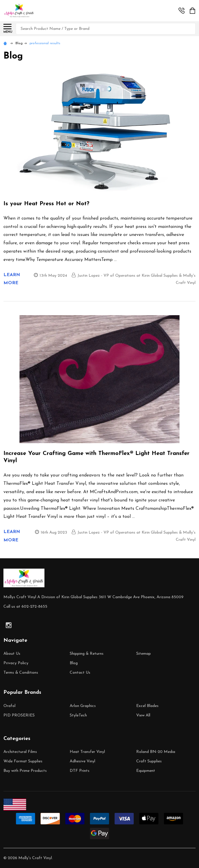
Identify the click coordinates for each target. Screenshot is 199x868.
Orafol (9, 706)
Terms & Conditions (21, 673)
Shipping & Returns (87, 654)
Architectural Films (20, 752)
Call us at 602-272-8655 (25, 607)
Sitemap (144, 654)
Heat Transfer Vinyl (87, 752)
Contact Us (80, 673)
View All (143, 715)
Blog (74, 663)
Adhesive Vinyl (82, 761)
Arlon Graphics (83, 706)
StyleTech (78, 715)
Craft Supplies (149, 761)
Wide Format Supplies (23, 761)
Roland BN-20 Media (156, 752)
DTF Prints (80, 771)
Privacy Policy (16, 663)
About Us (12, 654)
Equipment (146, 771)
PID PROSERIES (19, 715)
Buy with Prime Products (25, 771)
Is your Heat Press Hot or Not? (46, 204)
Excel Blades (147, 706)
